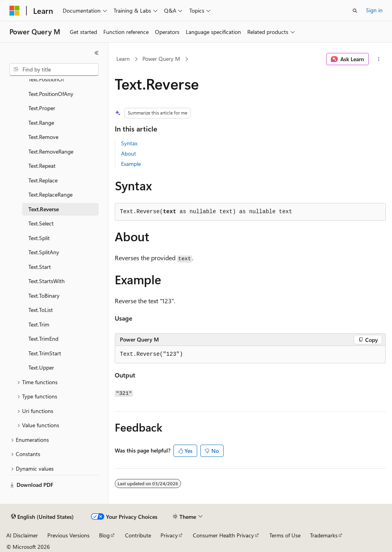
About (129, 153)
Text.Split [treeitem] (39, 238)
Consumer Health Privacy (223, 535)
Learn (123, 59)
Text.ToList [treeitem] (41, 310)
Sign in (374, 10)
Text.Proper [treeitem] (42, 108)
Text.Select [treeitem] (41, 223)
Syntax (129, 143)
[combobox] (54, 69)
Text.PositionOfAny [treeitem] (51, 94)
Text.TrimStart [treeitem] (45, 353)
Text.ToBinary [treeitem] (44, 296)
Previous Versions (68, 535)
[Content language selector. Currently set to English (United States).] (42, 517)
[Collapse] (97, 53)
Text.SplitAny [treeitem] (44, 252)
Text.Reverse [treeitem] (44, 209)
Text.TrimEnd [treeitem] (43, 339)
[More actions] (379, 59)
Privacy (169, 535)
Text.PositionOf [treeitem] (46, 79)
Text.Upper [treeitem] (41, 367)
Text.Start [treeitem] (40, 267)
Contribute (138, 535)
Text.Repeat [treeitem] (42, 166)
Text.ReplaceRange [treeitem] (50, 194)
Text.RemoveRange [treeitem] (51, 151)
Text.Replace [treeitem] (43, 180)
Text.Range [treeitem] (41, 123)
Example (131, 164)
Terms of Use (285, 535)
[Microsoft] (15, 11)
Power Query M (161, 59)
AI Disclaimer (22, 535)
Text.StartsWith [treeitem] (47, 281)
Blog (104, 535)
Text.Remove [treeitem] (43, 137)
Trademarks (324, 535)
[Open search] (355, 11)
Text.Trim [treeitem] (39, 324)
